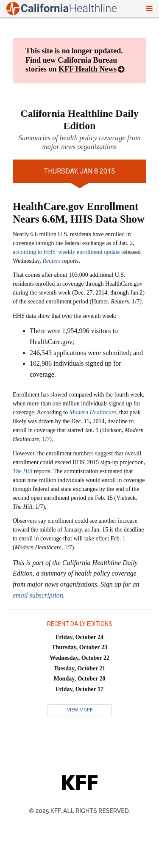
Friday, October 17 (79, 689)
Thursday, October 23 (79, 647)
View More (80, 710)
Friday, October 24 (79, 637)
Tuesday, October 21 (80, 668)
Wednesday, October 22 (79, 658)
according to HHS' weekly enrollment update (66, 252)
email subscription (38, 595)
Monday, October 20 (79, 679)
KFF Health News (88, 69)
